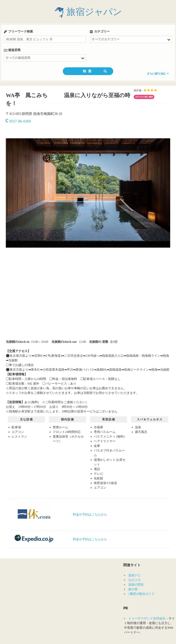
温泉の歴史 (136, 585)
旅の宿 (133, 589)
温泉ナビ (135, 575)
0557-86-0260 (18, 121)
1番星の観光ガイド (141, 594)
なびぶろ (135, 580)
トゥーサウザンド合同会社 (147, 618)
